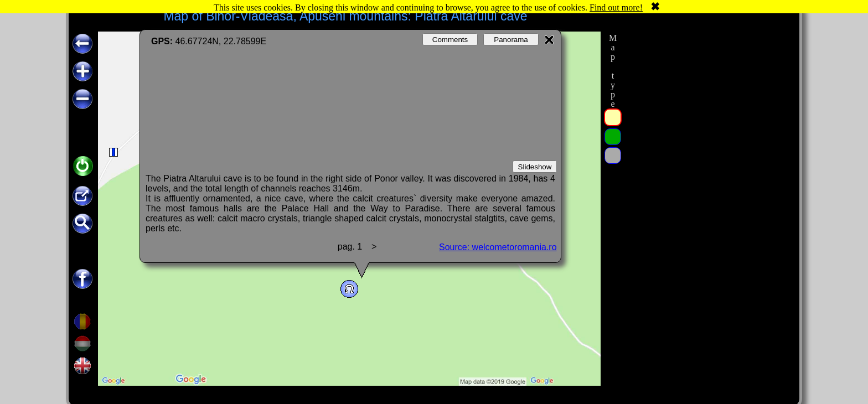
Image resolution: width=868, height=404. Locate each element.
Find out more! (616, 7)
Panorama (511, 40)
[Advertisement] (707, 198)
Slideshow (535, 167)
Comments (450, 40)
